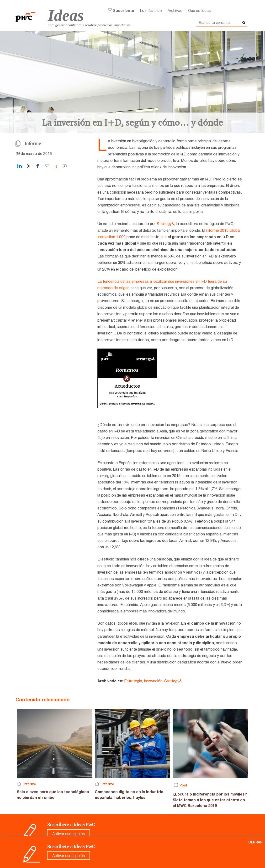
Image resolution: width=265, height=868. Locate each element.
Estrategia (133, 681)
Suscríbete (124, 10)
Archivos (175, 10)
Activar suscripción (69, 834)
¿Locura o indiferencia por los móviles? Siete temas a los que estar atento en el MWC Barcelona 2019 (210, 800)
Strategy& (165, 223)
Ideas (66, 15)
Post (183, 785)
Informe (33, 144)
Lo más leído (151, 10)
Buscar (243, 22)
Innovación (153, 681)
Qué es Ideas (199, 10)
